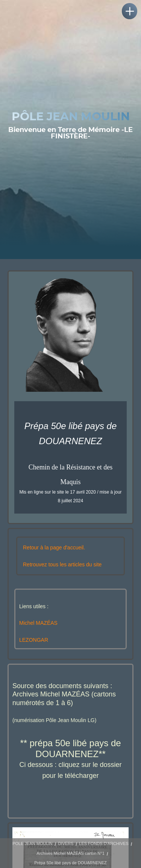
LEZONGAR (34, 640)
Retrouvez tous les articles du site (62, 564)
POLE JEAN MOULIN (32, 843)
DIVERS (66, 843)
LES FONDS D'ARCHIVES (104, 843)
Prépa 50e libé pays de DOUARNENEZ (70, 863)
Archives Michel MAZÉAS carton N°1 (70, 853)
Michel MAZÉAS (38, 623)
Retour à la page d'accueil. (54, 547)
